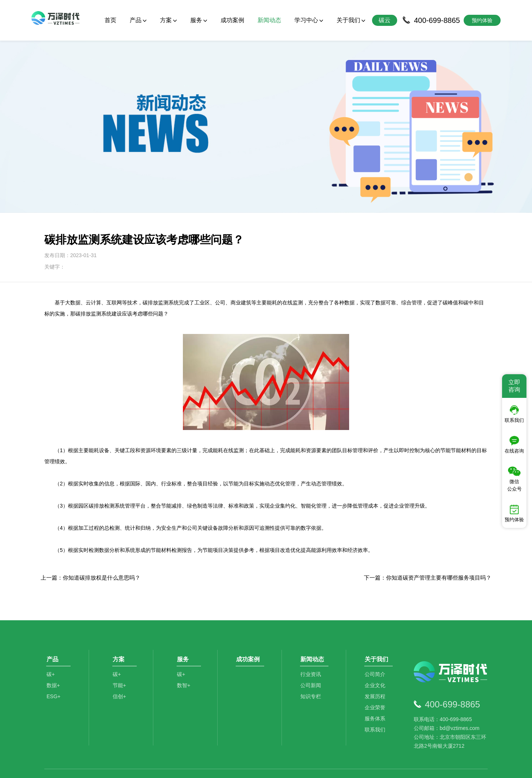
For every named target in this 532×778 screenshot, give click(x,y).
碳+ (51, 639)
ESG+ (54, 661)
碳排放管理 (122, 741)
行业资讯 (313, 639)
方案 (168, 20)
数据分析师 (257, 741)
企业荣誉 (377, 672)
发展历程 (377, 661)
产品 (138, 20)
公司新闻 (313, 650)
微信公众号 (514, 479)
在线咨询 (514, 445)
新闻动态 (269, 20)
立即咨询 (514, 386)
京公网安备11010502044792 (296, 767)
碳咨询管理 (159, 741)
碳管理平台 (86, 741)
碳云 (385, 20)
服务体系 (377, 683)
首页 (110, 20)
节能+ (121, 650)
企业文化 (377, 650)
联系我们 (377, 694)
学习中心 (309, 20)
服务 (199, 20)
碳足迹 (190, 741)
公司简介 (377, 639)
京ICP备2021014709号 (359, 767)
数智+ (185, 650)
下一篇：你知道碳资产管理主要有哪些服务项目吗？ (428, 537)
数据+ (53, 650)
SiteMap (396, 767)
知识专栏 (313, 661)
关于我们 (351, 20)
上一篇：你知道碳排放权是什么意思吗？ (91, 537)
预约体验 (514, 513)
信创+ (121, 661)
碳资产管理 (220, 741)
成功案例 (232, 20)
